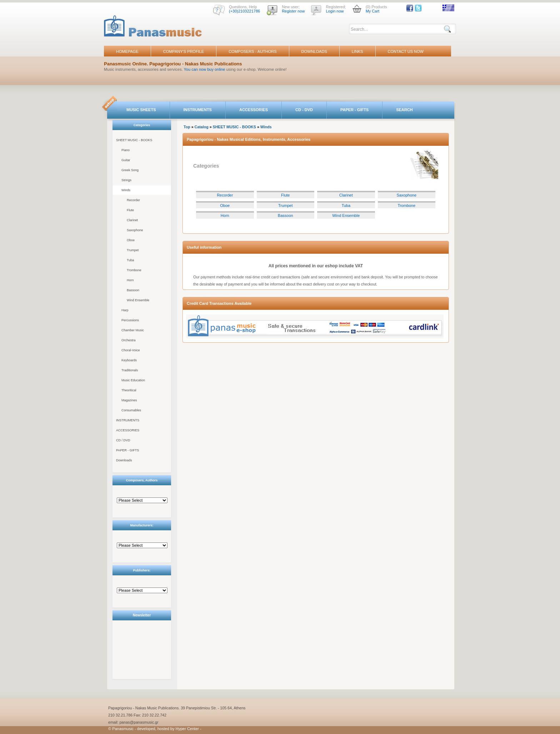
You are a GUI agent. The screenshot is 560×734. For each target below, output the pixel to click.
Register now (293, 11)
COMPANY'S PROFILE (184, 51)
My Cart (373, 11)
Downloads (124, 460)
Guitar (126, 160)
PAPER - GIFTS (354, 110)
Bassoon (133, 290)
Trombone (134, 270)
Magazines (129, 400)
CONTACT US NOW (406, 51)
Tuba (130, 260)
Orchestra (129, 340)
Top (187, 127)
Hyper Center (187, 729)
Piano (126, 150)
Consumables (131, 410)
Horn (130, 280)
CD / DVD (123, 440)
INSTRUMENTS (198, 110)
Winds (126, 190)
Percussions (130, 320)
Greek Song (130, 170)
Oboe (131, 240)
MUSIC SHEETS (141, 110)
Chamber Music (133, 330)
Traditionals (130, 370)
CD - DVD (304, 110)
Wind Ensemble (138, 300)
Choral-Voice (131, 350)
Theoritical (129, 390)
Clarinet (132, 220)
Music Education (133, 380)
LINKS (357, 51)
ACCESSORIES (254, 110)
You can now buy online (205, 69)
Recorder (133, 200)
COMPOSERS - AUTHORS (252, 51)
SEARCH (404, 110)
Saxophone (135, 230)
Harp (125, 310)
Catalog (202, 127)
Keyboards (129, 360)
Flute (130, 210)
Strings (126, 180)
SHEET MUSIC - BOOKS (134, 140)
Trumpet (133, 250)
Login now (335, 11)
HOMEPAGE (127, 51)
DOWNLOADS (314, 51)
